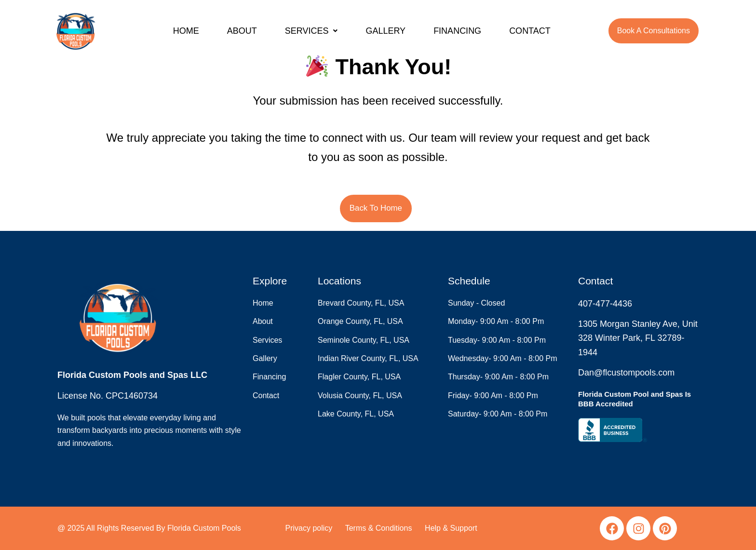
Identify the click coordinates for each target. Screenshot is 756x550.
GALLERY (385, 31)
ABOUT (242, 31)
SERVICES (311, 31)
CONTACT (530, 31)
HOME (186, 31)
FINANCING (457, 31)
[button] (311, 31)
